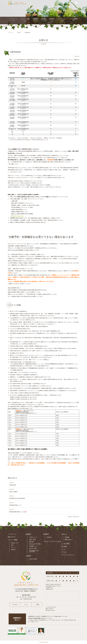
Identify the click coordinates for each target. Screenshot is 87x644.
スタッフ (13, 547)
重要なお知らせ (69, 539)
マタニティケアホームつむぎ (52, 541)
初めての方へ (12, 537)
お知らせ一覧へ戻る (73, 517)
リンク (63, 549)
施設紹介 (13, 550)
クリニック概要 (25, 20)
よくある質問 (74, 20)
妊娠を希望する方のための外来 (34, 551)
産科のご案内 (32, 539)
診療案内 (35, 20)
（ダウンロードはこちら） (17, 216)
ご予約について (33, 537)
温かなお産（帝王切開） (35, 544)
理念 (12, 545)
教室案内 (52, 20)
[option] (43, 12)
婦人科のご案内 (33, 548)
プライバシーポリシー (68, 555)
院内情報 (67, 537)
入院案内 (44, 20)
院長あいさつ (15, 543)
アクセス (64, 552)
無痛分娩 (31, 542)
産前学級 (49, 537)
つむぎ (62, 20)
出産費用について (34, 546)
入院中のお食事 (33, 559)
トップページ (13, 20)
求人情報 (64, 546)
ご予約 (37, 605)
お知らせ (64, 534)
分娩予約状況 (15, 52)
